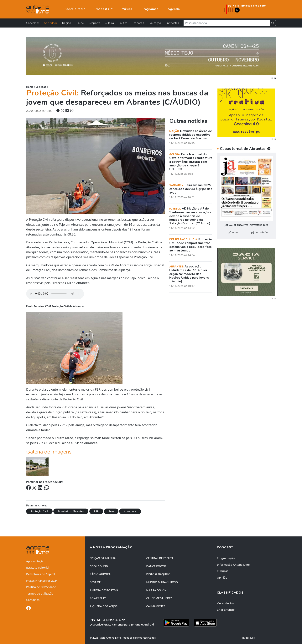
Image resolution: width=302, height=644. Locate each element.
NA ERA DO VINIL (158, 590)
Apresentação (35, 561)
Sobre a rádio (75, 9)
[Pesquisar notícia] (227, 23)
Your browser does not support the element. (55, 294)
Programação (226, 558)
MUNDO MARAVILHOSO (162, 582)
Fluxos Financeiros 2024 (42, 581)
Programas (150, 9)
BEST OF (95, 582)
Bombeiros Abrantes (71, 511)
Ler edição (260, 232)
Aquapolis (130, 511)
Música (127, 9)
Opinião (222, 578)
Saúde (80, 23)
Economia (138, 23)
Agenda (174, 9)
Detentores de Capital (41, 574)
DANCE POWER (156, 566)
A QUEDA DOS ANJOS (104, 606)
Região (67, 23)
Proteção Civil (39, 511)
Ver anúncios (225, 603)
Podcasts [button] (102, 9)
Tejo (111, 511)
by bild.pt (248, 638)
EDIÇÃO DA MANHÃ (103, 558)
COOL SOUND (99, 566)
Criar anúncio (226, 610)
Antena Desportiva (104, 590)
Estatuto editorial (38, 568)
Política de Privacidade (41, 587)
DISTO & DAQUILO (158, 574)
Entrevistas (172, 23)
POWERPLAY (98, 598)
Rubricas (223, 571)
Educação (155, 23)
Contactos (33, 600)
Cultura (109, 23)
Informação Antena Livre (233, 565)
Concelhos (33, 23)
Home (30, 87)
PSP (96, 511)
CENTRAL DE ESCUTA (160, 558)
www (233, 232)
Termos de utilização (40, 593)
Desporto (94, 23)
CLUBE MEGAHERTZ (159, 598)
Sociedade (51, 23)
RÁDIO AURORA (100, 574)
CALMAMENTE (156, 606)
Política (123, 23)
